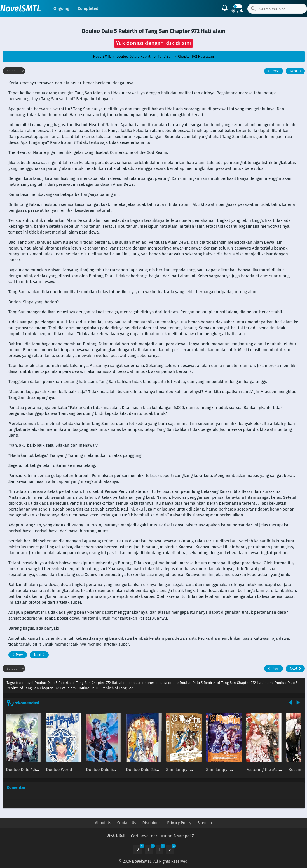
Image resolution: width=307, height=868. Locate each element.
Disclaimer (152, 823)
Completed (88, 8)
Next (296, 71)
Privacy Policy (179, 823)
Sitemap (205, 823)
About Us (103, 823)
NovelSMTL (20, 9)
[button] (153, 43)
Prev (272, 71)
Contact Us (127, 823)
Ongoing (61, 8)
